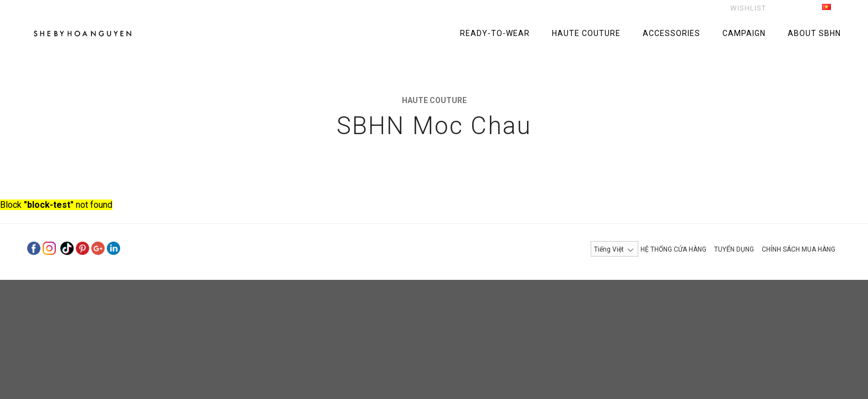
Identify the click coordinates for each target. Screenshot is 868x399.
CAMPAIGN (744, 33)
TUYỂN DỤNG (734, 249)
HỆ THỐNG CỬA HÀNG (673, 249)
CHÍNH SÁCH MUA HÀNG (799, 249)
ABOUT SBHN (814, 33)
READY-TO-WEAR (495, 33)
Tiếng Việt (814, 9)
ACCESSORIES (671, 33)
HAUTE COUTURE (586, 33)
